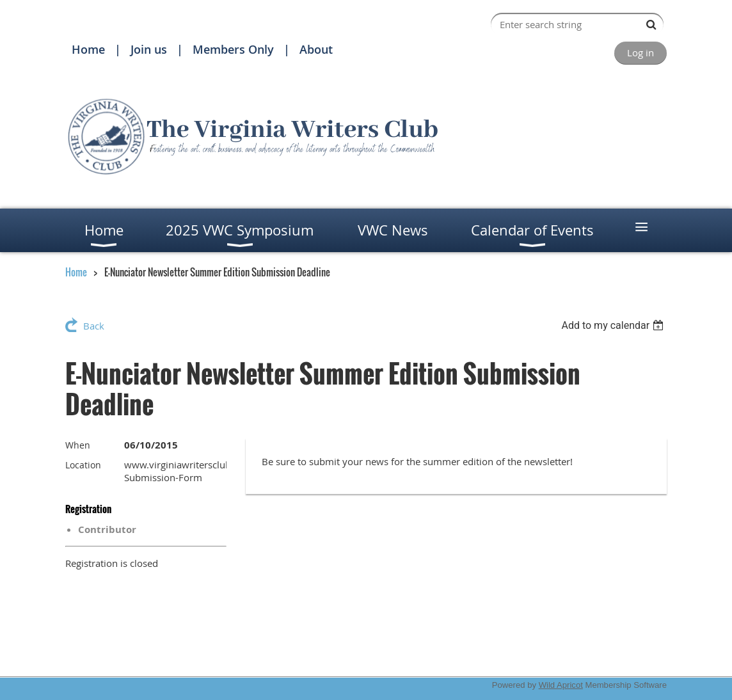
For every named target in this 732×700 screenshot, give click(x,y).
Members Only (233, 49)
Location (83, 465)
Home (88, 49)
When (78, 445)
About (316, 49)
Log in (640, 52)
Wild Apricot (561, 685)
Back (94, 326)
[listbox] (614, 325)
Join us (149, 49)
